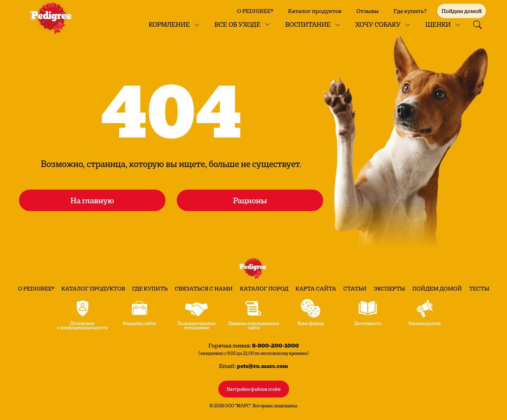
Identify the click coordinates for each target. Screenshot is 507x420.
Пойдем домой (437, 288)
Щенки (438, 24)
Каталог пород (264, 288)
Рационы (250, 200)
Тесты (479, 288)
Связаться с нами (204, 288)
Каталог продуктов (315, 11)
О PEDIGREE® (255, 11)
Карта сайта (316, 288)
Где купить (150, 288)
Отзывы (368, 11)
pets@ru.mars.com (262, 366)
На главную (92, 200)
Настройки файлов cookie (254, 389)
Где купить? (410, 11)
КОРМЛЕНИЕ (169, 24)
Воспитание (308, 24)
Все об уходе (237, 24)
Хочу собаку (378, 24)
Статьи (355, 288)
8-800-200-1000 (276, 345)
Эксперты (389, 288)
